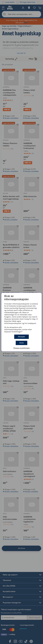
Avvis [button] (22, 343)
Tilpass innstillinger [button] (21, 348)
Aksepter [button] (21, 337)
